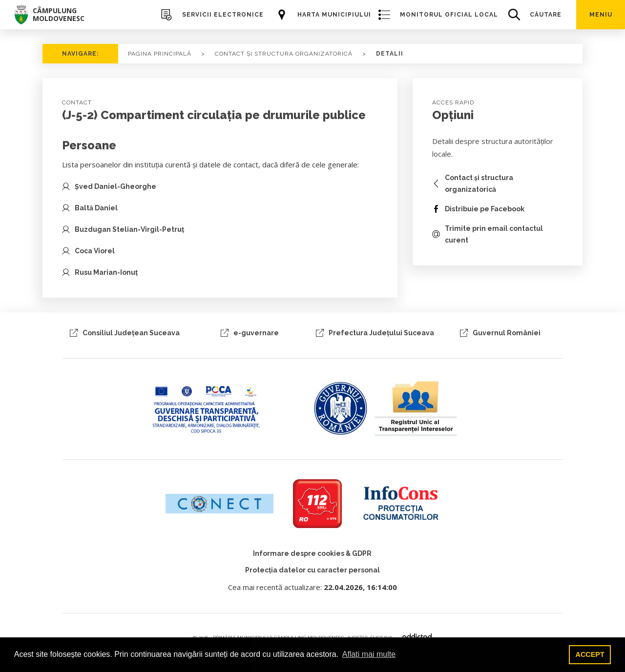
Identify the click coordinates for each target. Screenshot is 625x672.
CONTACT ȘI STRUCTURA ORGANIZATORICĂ (284, 54)
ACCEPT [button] (590, 654)
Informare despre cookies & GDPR (312, 553)
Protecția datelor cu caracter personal (312, 570)
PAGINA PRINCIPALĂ (160, 54)
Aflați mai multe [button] (369, 654)
